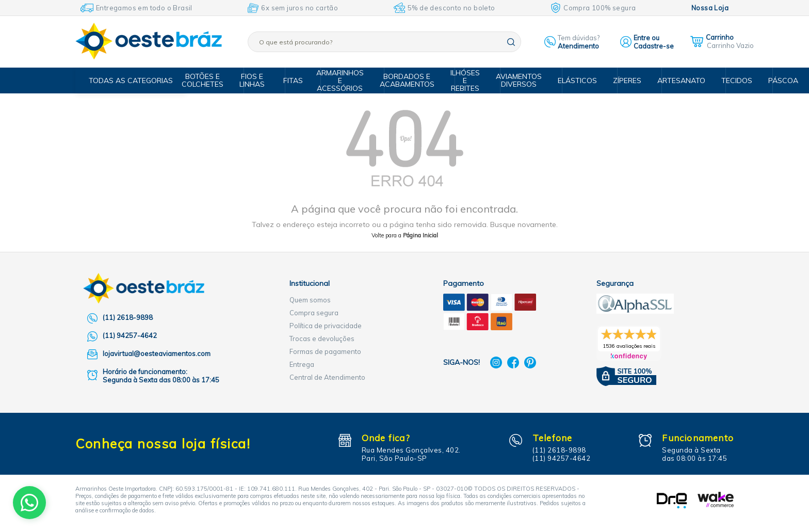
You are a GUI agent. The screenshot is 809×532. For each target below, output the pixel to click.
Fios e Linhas (261, 80)
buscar (511, 42)
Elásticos (575, 80)
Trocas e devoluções (322, 338)
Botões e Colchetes (213, 80)
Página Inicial (420, 235)
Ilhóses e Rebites (468, 80)
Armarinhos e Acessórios (347, 80)
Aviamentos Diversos (519, 80)
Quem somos (310, 300)
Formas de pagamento (325, 351)
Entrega (302, 364)
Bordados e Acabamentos (412, 80)
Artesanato (674, 80)
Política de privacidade (326, 326)
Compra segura (314, 313)
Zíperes (623, 80)
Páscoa (771, 80)
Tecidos (727, 80)
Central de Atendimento (327, 377)
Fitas (298, 80)
